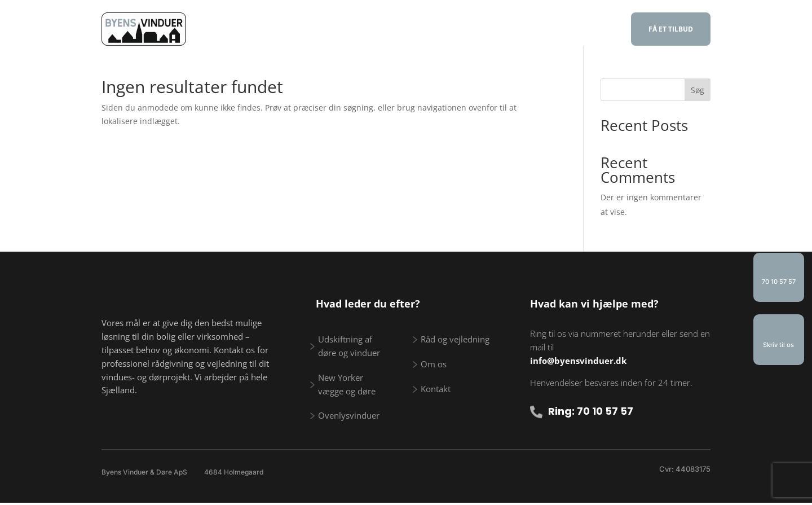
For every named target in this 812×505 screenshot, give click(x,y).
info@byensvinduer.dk (578, 361)
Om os (529, 30)
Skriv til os (778, 345)
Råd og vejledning (407, 30)
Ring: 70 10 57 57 (591, 411)
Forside (253, 30)
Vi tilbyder (311, 30)
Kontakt (578, 30)
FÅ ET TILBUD (671, 29)
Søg (698, 90)
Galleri (484, 30)
